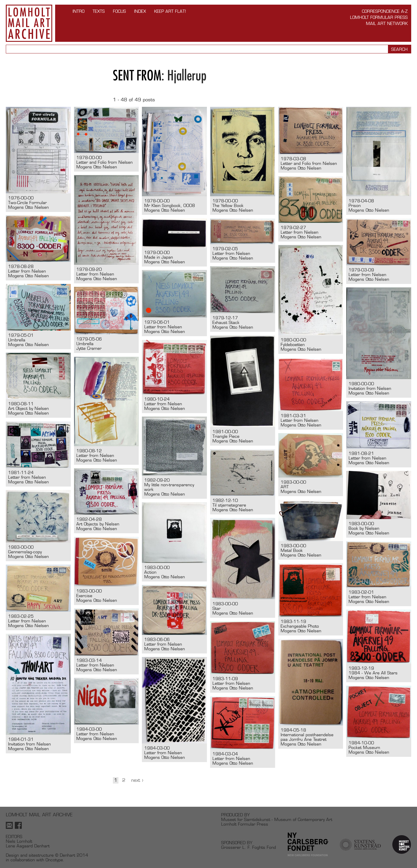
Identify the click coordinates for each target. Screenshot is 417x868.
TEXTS (99, 11)
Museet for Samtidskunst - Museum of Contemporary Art (277, 819)
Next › (137, 780)
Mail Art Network (387, 23)
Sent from (137, 75)
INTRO (78, 11)
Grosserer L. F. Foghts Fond (249, 847)
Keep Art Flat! (170, 11)
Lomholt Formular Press (379, 17)
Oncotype (54, 860)
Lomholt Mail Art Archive (29, 23)
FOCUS (119, 11)
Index (140, 11)
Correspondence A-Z (385, 11)
